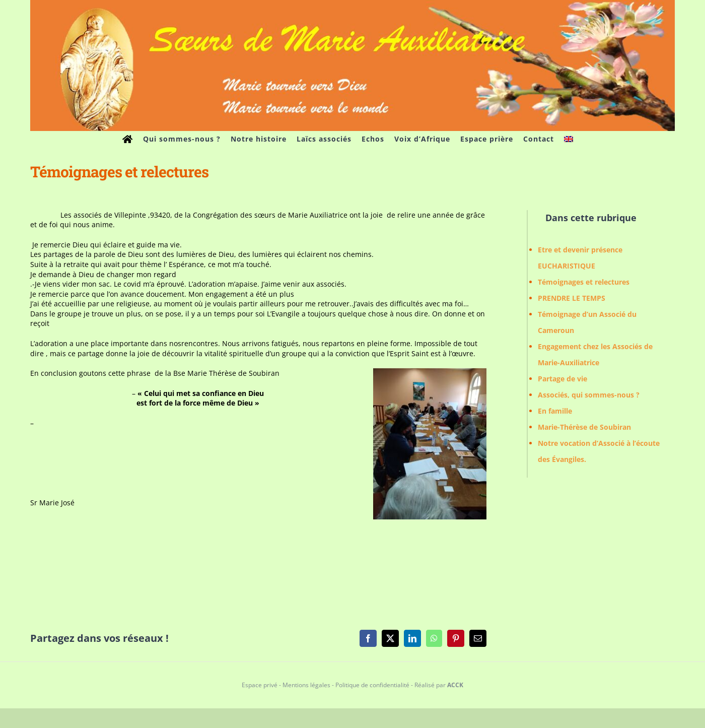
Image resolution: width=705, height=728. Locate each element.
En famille (555, 411)
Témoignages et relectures (584, 282)
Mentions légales (306, 685)
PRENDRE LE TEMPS (572, 298)
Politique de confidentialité (372, 685)
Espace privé (260, 685)
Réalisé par (439, 685)
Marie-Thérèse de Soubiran (584, 427)
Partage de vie (562, 379)
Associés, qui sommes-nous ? (589, 395)
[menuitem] (569, 139)
